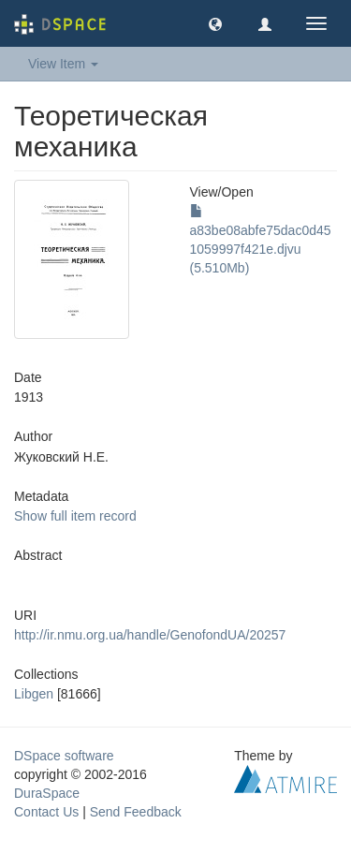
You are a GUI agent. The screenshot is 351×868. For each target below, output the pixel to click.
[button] (215, 23)
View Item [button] (63, 64)
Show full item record (75, 516)
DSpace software (64, 756)
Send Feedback (136, 812)
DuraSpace (47, 793)
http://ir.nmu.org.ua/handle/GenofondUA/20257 (150, 635)
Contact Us (46, 812)
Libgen (34, 694)
